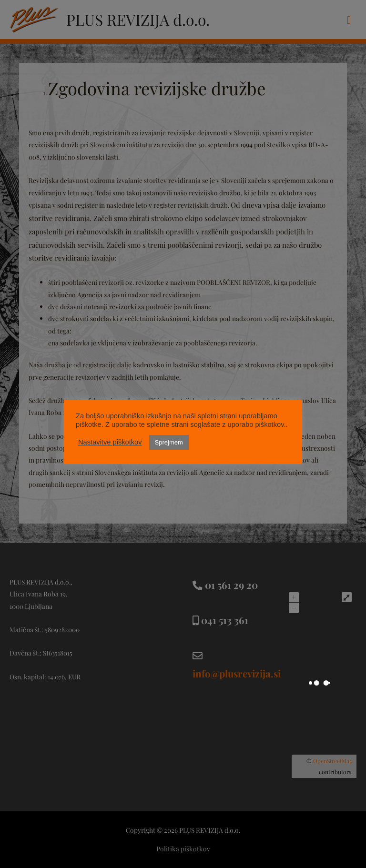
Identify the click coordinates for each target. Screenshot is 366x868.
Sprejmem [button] (169, 442)
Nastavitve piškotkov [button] (110, 442)
